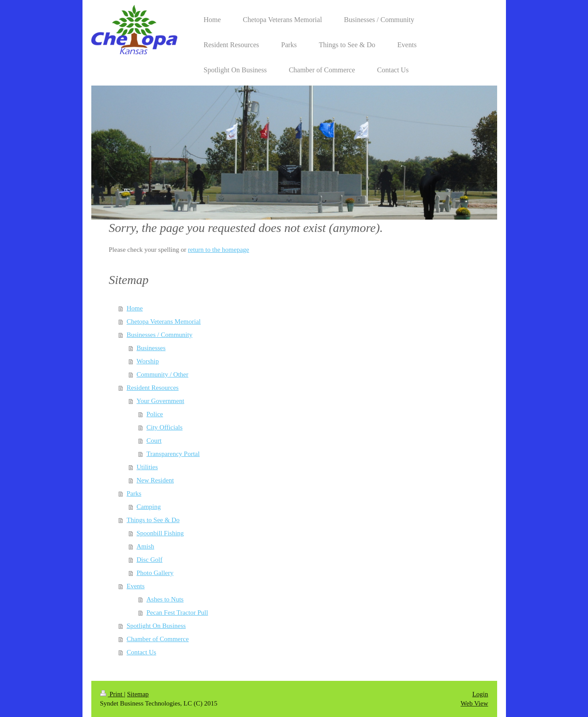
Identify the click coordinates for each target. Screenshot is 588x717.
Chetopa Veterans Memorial (164, 321)
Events (136, 586)
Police (155, 414)
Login (480, 694)
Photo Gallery (155, 573)
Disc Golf (150, 560)
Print (112, 694)
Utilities (147, 467)
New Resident (155, 480)
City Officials (165, 427)
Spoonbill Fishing (160, 533)
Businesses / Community (159, 335)
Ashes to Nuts (165, 599)
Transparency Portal (173, 454)
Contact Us (141, 652)
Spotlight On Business (156, 626)
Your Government (161, 401)
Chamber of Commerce (158, 639)
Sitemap (138, 694)
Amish (146, 546)
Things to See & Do (153, 520)
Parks (134, 493)
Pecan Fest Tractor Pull (177, 612)
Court (154, 441)
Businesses (151, 348)
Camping (149, 507)
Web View (474, 703)
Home (135, 308)
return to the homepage (219, 250)
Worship (148, 361)
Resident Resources (153, 388)
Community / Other (163, 374)
